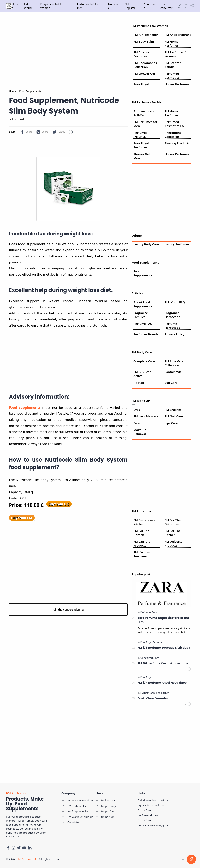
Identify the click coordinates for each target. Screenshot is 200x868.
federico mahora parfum (153, 800)
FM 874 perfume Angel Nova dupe (162, 683)
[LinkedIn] (30, 848)
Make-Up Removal (140, 432)
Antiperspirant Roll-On (144, 113)
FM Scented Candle (173, 65)
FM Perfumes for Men (145, 124)
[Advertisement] (68, 52)
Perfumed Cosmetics (172, 75)
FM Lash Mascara (146, 416)
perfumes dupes (148, 815)
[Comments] (188, 669)
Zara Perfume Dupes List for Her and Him (164, 620)
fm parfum (144, 810)
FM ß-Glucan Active (142, 374)
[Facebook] (8, 848)
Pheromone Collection (173, 135)
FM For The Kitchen (173, 533)
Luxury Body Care (146, 244)
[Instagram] (13, 848)
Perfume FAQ (143, 324)
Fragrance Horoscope (172, 315)
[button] (179, 6)
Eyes (137, 410)
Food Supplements (143, 273)
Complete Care (144, 361)
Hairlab (139, 383)
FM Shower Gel (144, 74)
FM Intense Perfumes (142, 54)
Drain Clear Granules (153, 698)
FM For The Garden (141, 533)
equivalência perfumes (152, 805)
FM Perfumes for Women (177, 54)
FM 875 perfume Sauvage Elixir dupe (164, 648)
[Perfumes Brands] (150, 612)
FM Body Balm (144, 41)
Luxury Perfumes (177, 244)
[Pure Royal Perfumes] (152, 642)
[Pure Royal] (146, 677)
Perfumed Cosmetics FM (175, 124)
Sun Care (171, 383)
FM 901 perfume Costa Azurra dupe (163, 663)
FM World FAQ (175, 302)
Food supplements (25, 407)
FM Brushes (173, 410)
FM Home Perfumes (172, 43)
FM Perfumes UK (27, 859)
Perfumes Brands (146, 334)
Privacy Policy (175, 334)
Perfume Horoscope (172, 326)
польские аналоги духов (153, 825)
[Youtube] (24, 848)
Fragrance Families (141, 315)
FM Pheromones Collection (145, 65)
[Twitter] (19, 848)
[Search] (186, 6)
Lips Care (171, 423)
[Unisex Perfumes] (150, 658)
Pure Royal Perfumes (141, 145)
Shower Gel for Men (144, 156)
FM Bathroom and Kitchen (146, 522)
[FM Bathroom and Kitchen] (155, 693)
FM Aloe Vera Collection (174, 363)
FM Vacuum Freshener (142, 554)
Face (137, 423)
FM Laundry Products (142, 543)
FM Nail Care (174, 416)
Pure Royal (141, 84)
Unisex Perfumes (177, 84)
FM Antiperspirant (178, 35)
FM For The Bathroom (173, 522)
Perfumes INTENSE (140, 135)
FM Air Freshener (146, 35)
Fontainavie (173, 372)
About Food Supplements (143, 304)
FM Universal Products (174, 543)
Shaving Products (177, 143)
